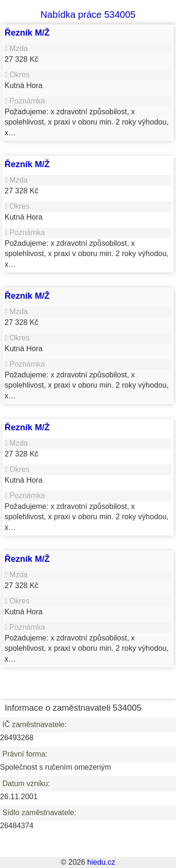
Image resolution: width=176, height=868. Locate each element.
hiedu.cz (101, 862)
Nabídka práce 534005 (88, 15)
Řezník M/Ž (27, 33)
